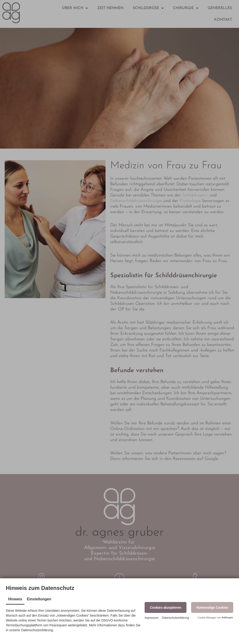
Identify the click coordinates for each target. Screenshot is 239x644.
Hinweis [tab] (15, 599)
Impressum (151, 618)
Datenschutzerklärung (175, 618)
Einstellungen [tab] (39, 599)
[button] (166, 607)
